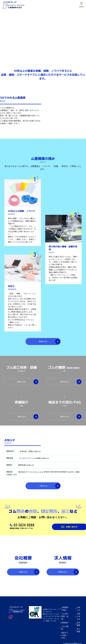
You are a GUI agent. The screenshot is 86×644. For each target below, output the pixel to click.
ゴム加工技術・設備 (65, 616)
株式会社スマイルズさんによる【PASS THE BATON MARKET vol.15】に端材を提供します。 (43, 473)
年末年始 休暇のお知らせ (24, 451)
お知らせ (78, 609)
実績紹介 (65, 623)
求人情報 (78, 630)
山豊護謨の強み (65, 609)
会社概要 (78, 624)
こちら (26, 325)
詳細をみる (43, 341)
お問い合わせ (78, 616)
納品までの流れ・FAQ (65, 635)
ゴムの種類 (65, 628)
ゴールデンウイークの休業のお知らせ (28, 458)
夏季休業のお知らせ (20, 465)
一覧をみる (43, 486)
